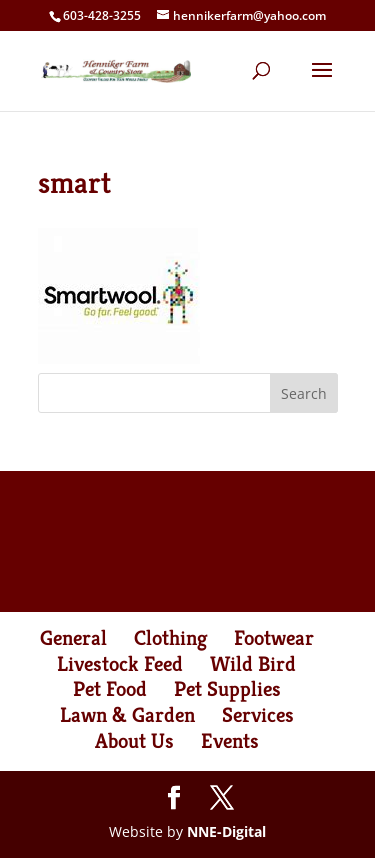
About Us (134, 741)
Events (230, 741)
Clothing (170, 638)
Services (258, 715)
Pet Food (110, 689)
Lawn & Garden (127, 715)
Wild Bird (253, 664)
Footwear (274, 638)
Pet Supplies (227, 689)
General (73, 638)
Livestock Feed (120, 664)
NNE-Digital (226, 831)
